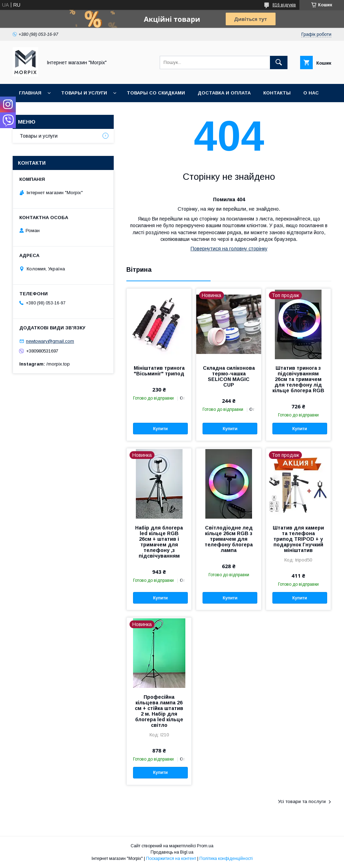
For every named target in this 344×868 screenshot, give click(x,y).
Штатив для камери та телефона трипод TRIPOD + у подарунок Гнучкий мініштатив (298, 539)
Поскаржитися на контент (171, 859)
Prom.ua (205, 846)
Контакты (277, 93)
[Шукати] (279, 63)
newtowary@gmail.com (50, 341)
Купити (160, 429)
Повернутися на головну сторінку (229, 249)
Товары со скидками (156, 93)
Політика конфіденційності (226, 859)
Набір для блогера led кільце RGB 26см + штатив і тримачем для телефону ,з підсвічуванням (159, 542)
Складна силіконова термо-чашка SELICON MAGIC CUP (229, 376)
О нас (311, 93)
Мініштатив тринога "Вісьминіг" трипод (159, 371)
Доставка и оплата (224, 93)
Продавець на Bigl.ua (172, 852)
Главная (30, 93)
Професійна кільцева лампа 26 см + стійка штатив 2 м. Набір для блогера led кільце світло (159, 711)
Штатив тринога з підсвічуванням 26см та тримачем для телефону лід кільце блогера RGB (298, 379)
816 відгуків (284, 5)
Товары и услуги (84, 93)
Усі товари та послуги (302, 801)
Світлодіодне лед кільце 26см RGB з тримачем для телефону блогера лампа (229, 539)
